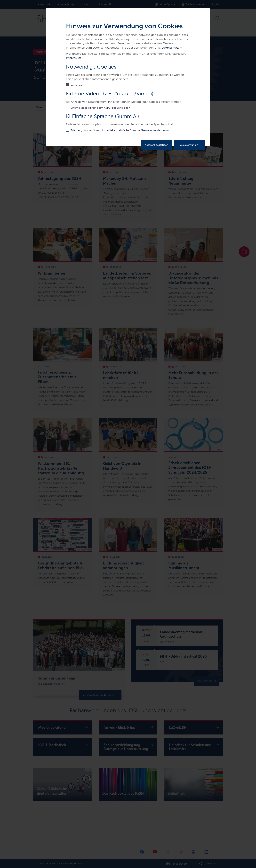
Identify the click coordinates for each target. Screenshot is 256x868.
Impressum (73, 58)
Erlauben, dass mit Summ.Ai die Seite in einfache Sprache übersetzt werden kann (120, 130)
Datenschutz (170, 48)
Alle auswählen (189, 145)
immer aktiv (78, 85)
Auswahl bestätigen (157, 145)
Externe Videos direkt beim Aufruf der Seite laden (100, 108)
